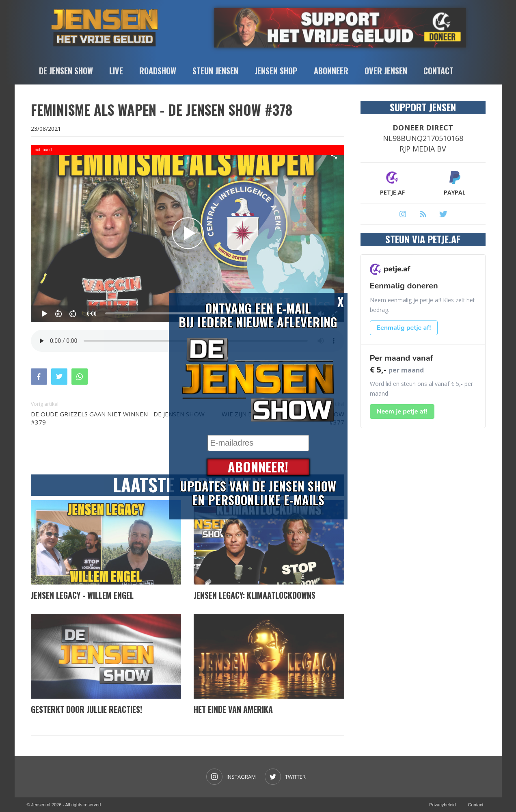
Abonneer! (258, 467)
